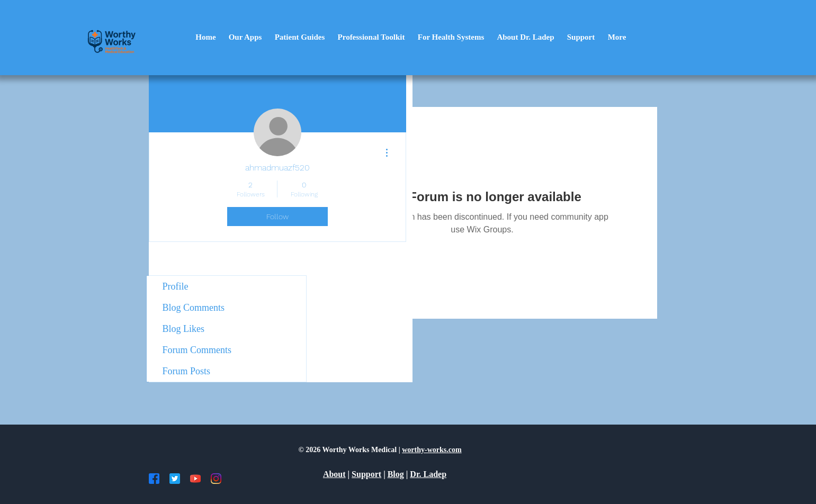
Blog (396, 474)
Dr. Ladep (428, 474)
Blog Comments (194, 308)
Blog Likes (184, 329)
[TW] (175, 479)
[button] (245, 37)
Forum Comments (197, 350)
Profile (176, 286)
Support (366, 474)
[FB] (154, 479)
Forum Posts (187, 371)
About (334, 474)
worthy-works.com (432, 450)
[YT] (195, 479)
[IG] (216, 479)
